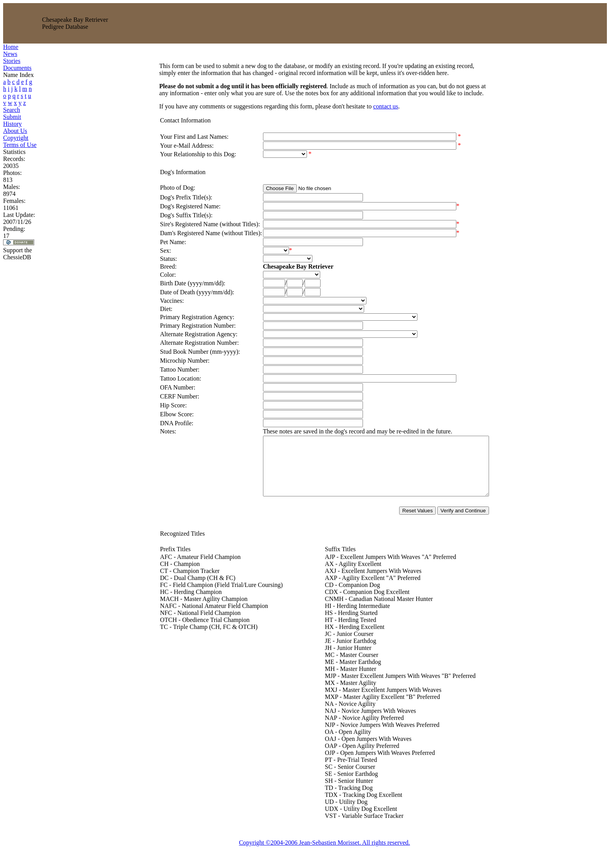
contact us (372, 106)
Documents (17, 68)
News (10, 54)
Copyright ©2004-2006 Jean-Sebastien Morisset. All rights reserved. (324, 854)
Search (12, 110)
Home (11, 47)
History (12, 124)
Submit (12, 117)
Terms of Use (20, 145)
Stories (12, 61)
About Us (15, 131)
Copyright (16, 138)
